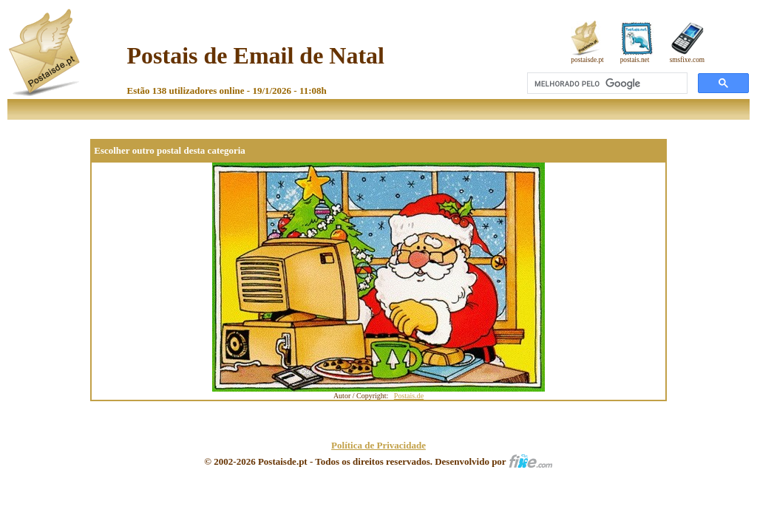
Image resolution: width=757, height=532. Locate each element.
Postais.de (409, 396)
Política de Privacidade (378, 445)
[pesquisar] (606, 83)
